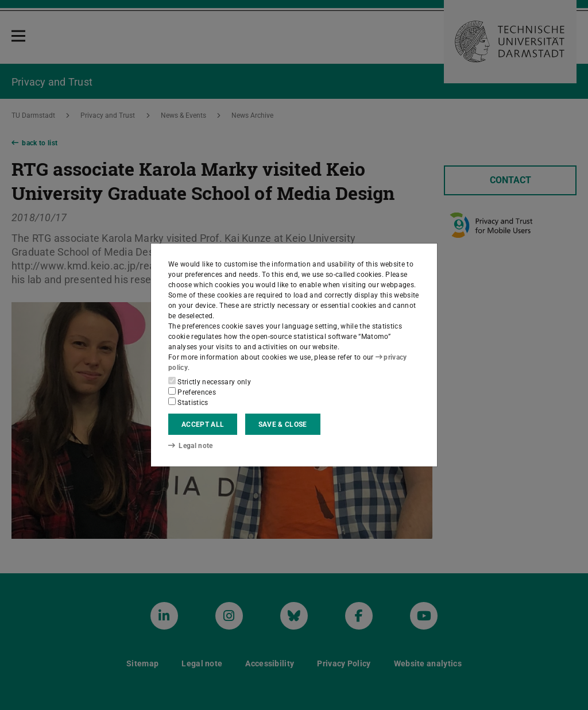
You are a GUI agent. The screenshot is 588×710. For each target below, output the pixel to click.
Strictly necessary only (210, 381)
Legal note (191, 446)
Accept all (203, 425)
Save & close (283, 425)
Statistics (188, 402)
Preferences (192, 392)
